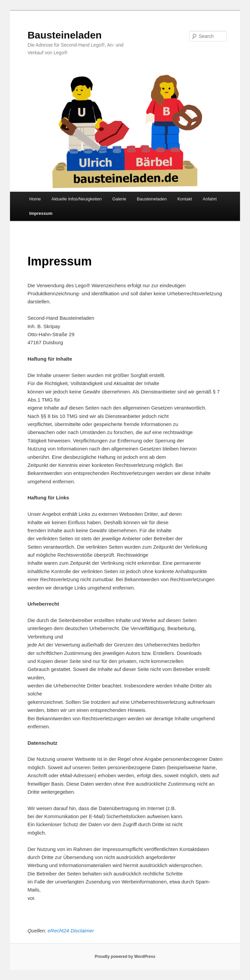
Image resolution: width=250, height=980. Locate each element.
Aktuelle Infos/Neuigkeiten (77, 199)
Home (35, 199)
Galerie (119, 199)
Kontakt (185, 199)
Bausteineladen (65, 35)
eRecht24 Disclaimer (71, 931)
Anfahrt (210, 199)
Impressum (41, 213)
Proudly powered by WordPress (125, 957)
